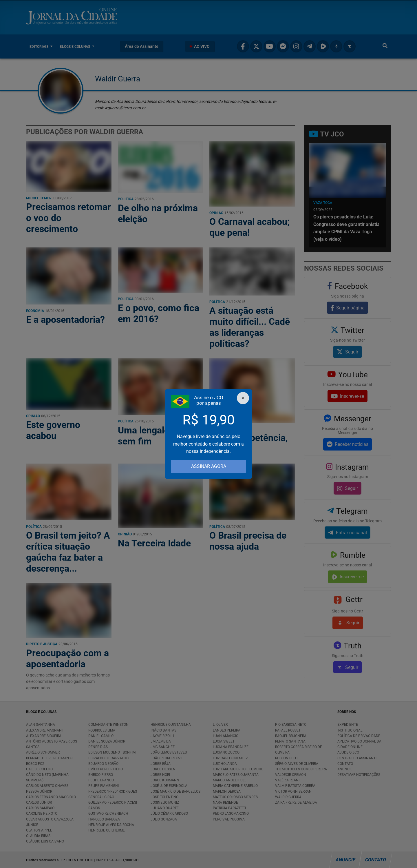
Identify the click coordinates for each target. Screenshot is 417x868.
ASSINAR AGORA (209, 466)
